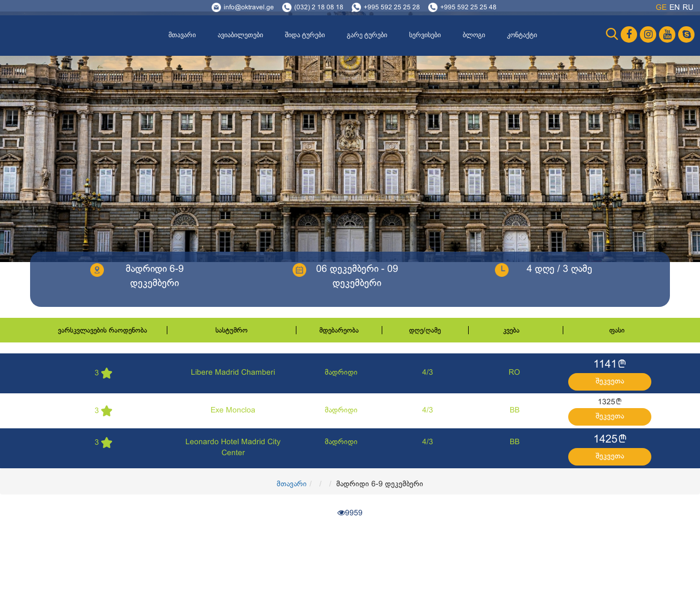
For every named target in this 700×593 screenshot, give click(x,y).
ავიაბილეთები (240, 35)
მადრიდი (341, 373)
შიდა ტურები (305, 35)
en (675, 8)
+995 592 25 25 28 (392, 8)
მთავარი (182, 35)
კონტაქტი (522, 35)
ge (661, 8)
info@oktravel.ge (249, 8)
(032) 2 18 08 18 (319, 8)
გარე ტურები (367, 35)
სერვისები (425, 35)
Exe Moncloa (233, 411)
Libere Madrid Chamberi (233, 373)
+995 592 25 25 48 (468, 8)
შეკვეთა (610, 382)
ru (688, 8)
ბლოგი (474, 35)
